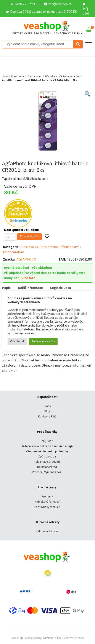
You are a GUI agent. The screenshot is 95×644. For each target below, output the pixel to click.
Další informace (30, 288)
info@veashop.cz (58, 4)
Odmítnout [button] (17, 341)
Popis (6, 288)
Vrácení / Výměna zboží (47, 472)
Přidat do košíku (29, 236)
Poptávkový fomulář (47, 507)
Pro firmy (47, 497)
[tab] (6, 288)
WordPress (76, 638)
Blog (47, 411)
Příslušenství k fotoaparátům (62, 76)
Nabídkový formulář (47, 502)
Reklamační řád (47, 467)
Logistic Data (61, 288)
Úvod (5, 76)
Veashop (17, 638)
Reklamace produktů (47, 462)
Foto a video (35, 76)
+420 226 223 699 (26, 4)
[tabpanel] (48, 121)
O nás (47, 406)
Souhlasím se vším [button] (43, 341)
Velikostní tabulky (47, 531)
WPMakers (49, 638)
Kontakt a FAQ (47, 416)
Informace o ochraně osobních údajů (47, 446)
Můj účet (86, 9)
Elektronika (18, 76)
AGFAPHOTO (26, 259)
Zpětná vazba (47, 456)
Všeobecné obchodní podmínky (47, 451)
